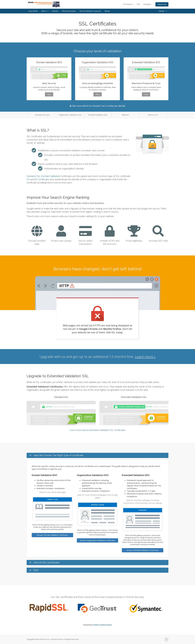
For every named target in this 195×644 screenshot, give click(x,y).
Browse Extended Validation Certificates (143, 550)
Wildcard (125, 115)
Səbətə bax (162, 4)
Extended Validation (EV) (98, 115)
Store (45, 11)
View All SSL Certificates (46, 562)
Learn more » (145, 357)
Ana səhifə (33, 11)
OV (28, 179)
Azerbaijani (128, 4)
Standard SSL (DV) (42, 115)
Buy (49, 94)
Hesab (163, 11)
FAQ (36, 570)
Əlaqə (107, 11)
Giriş (138, 4)
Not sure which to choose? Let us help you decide (97, 106)
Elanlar (55, 11)
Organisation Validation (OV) (70, 115)
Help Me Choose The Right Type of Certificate (58, 455)
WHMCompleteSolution (103, 625)
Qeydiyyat (147, 4)
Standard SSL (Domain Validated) (43, 176)
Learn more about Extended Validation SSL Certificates (98, 430)
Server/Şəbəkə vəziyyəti (90, 11)
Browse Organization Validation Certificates (97, 540)
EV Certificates (42, 179)
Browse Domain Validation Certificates (52, 535)
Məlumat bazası (69, 11)
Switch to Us (153, 115)
